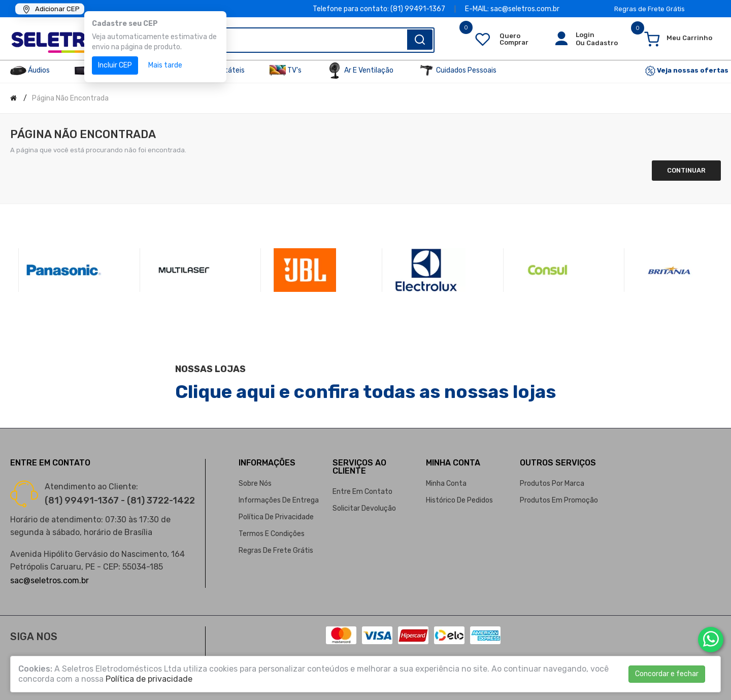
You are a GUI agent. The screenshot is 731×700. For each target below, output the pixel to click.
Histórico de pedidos (459, 500)
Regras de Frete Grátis (650, 9)
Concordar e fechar (667, 674)
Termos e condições (272, 534)
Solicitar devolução (364, 508)
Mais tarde (165, 65)
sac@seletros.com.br (49, 580)
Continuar (686, 170)
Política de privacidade (276, 517)
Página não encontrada (70, 98)
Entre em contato (362, 492)
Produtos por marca (552, 484)
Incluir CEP (115, 65)
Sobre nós (255, 484)
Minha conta (446, 484)
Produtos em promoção (559, 500)
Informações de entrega (279, 500)
